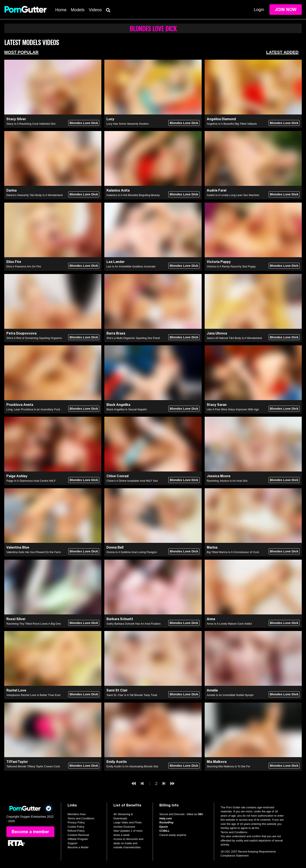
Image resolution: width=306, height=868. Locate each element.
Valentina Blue (18, 547)
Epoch (164, 827)
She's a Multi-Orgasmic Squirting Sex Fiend (133, 338)
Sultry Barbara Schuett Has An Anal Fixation (133, 624)
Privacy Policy (76, 822)
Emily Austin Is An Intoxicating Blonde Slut (132, 766)
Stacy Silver (16, 119)
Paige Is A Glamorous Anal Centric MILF (31, 481)
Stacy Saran (217, 405)
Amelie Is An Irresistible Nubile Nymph (230, 695)
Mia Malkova (217, 762)
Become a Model (78, 847)
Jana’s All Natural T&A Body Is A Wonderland (234, 338)
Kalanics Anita (118, 190)
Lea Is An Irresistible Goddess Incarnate (131, 266)
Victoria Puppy (219, 262)
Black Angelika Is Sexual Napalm (127, 409)
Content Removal (78, 835)
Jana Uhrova (217, 333)
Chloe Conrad (118, 476)
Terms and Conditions (81, 818)
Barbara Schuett (120, 619)
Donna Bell (115, 547)
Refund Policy (76, 831)
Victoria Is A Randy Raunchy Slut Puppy (231, 266)
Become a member (30, 832)
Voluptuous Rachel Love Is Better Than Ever (34, 695)
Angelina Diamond (221, 119)
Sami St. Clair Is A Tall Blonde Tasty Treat (132, 695)
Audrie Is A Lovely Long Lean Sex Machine (233, 195)
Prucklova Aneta (20, 405)
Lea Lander (115, 262)
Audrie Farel (217, 190)
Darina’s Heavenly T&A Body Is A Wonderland (35, 195)
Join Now (286, 10)
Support (72, 843)
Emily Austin (117, 762)
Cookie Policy (76, 827)
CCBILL (164, 831)
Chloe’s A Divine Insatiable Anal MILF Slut (132, 481)
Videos (95, 10)
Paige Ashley (17, 476)
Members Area (77, 814)
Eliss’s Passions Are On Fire (24, 266)
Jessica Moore (219, 476)
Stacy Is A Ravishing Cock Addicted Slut (31, 124)
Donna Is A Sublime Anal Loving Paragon (132, 552)
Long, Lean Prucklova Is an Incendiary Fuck (33, 409)
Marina (212, 547)
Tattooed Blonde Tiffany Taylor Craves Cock (33, 766)
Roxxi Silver (16, 619)
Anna (211, 619)
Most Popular (21, 52)
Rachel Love (16, 690)
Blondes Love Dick (84, 123)
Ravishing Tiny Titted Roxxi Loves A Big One (34, 624)
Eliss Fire (14, 262)
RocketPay (166, 822)
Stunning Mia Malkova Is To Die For (229, 766)
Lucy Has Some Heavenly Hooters (128, 124)
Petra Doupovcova (21, 333)
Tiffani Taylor (17, 762)
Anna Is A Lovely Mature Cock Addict (229, 624)
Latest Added (282, 52)
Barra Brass (116, 333)
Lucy (110, 119)
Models (78, 10)
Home (61, 10)
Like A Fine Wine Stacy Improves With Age (233, 409)
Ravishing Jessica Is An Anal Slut (227, 481)
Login (259, 10)
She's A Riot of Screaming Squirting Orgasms (34, 338)
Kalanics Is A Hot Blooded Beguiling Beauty (133, 195)
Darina (11, 190)
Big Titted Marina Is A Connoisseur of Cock (233, 552)
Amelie (212, 690)
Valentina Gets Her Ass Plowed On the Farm (34, 552)
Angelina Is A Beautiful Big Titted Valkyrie (232, 124)
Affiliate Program (78, 839)
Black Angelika (118, 405)
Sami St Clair (117, 690)
